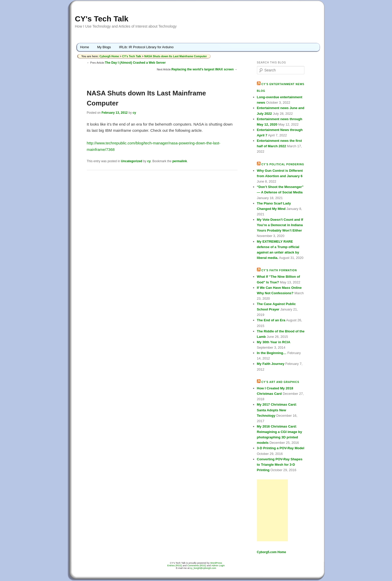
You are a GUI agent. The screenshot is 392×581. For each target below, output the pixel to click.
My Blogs (104, 47)
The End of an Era (271, 320)
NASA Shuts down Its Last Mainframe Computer (176, 56)
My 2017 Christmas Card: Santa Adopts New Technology (277, 410)
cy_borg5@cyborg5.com (203, 568)
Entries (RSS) (175, 566)
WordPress (216, 563)
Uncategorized (132, 161)
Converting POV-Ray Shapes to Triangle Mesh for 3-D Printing (280, 465)
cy (134, 113)
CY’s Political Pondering (283, 164)
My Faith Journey (271, 364)
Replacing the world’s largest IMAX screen (203, 69)
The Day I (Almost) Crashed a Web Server (135, 63)
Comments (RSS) (197, 566)
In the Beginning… (272, 353)
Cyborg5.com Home (272, 552)
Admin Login (218, 566)
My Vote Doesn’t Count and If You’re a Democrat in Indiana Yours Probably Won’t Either (280, 225)
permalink (180, 161)
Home (85, 47)
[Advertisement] (272, 510)
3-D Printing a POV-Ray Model (281, 448)
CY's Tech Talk (102, 19)
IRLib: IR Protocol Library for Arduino (146, 47)
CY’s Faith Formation (279, 270)
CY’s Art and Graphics (280, 382)
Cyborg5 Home (110, 56)
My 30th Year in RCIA (274, 342)
